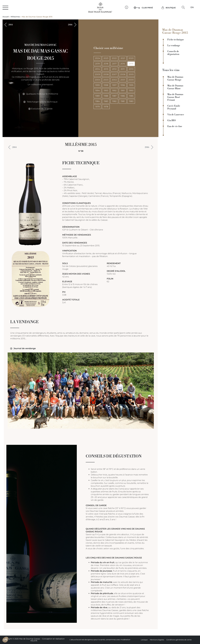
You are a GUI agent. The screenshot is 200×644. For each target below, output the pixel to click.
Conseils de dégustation (173, 53)
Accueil (6, 17)
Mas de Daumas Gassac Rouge (175, 78)
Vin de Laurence (176, 115)
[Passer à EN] (192, 7)
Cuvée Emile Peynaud (174, 107)
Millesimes (15, 17)
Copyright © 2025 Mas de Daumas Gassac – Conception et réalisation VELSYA (34, 640)
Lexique (144, 640)
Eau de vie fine (175, 126)
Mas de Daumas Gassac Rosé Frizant (175, 97)
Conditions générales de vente (179, 640)
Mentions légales (157, 640)
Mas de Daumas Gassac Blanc (175, 87)
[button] (183, 7)
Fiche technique (176, 40)
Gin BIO (172, 121)
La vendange (174, 46)
